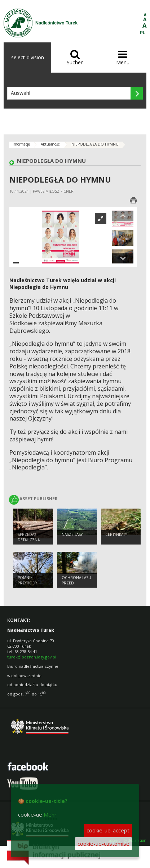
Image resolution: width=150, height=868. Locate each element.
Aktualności (51, 144)
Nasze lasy (72, 534)
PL (143, 33)
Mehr (50, 814)
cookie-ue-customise (103, 844)
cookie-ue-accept (108, 830)
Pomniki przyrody (27, 580)
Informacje (21, 144)
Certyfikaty (116, 534)
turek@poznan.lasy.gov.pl (32, 657)
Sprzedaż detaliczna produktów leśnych (30, 542)
